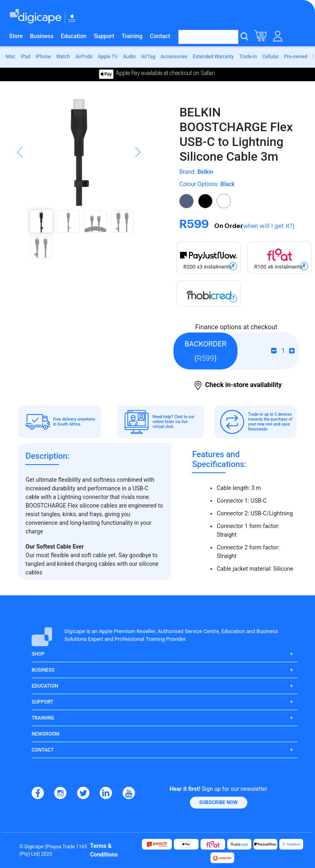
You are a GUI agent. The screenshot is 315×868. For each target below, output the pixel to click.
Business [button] (43, 670)
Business (42, 36)
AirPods (84, 57)
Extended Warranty (213, 57)
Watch (63, 57)
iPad (25, 57)
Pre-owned (296, 57)
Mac (10, 57)
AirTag (148, 57)
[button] (20, 180)
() (205, 351)
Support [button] (42, 702)
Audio (129, 57)
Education (73, 36)
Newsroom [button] (46, 734)
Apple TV (108, 57)
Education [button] (45, 686)
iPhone (43, 57)
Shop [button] (38, 654)
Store (16, 36)
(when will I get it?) (268, 226)
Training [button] (43, 718)
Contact (160, 36)
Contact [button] (43, 750)
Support (104, 36)
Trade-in (248, 57)
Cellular (270, 57)
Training (132, 36)
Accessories (174, 57)
